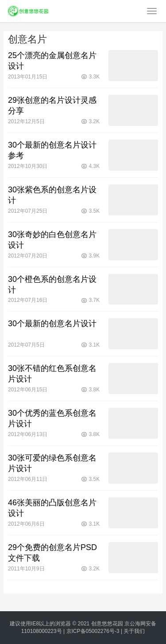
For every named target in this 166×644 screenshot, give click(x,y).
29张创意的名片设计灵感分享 (52, 105)
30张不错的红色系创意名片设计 (52, 374)
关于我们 (134, 631)
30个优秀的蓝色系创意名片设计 (52, 418)
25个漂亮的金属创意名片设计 (52, 61)
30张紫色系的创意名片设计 (52, 195)
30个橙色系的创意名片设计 (52, 285)
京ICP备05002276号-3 (93, 631)
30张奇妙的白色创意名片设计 (52, 240)
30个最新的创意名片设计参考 (52, 150)
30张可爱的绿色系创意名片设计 (52, 463)
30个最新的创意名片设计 (52, 324)
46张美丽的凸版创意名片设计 (52, 508)
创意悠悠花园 (107, 624)
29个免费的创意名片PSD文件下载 (52, 553)
